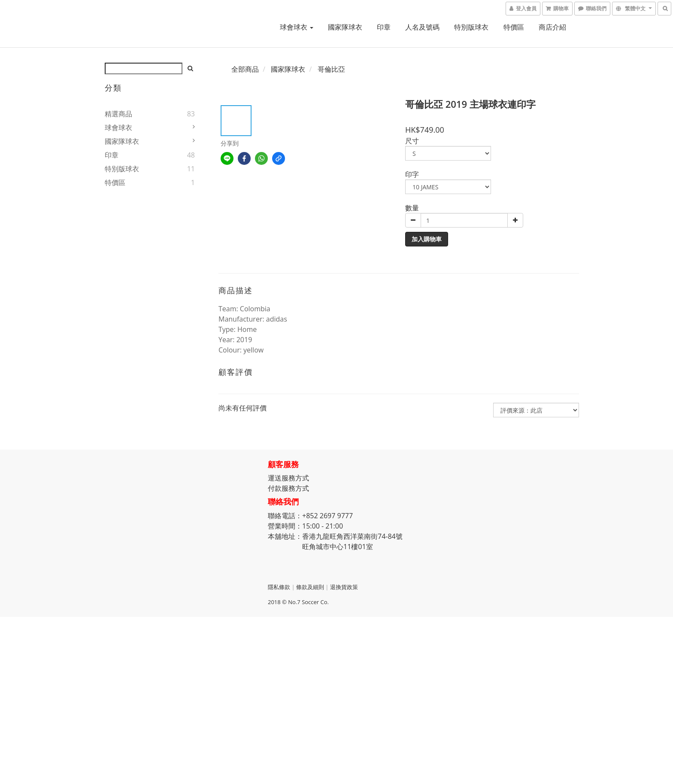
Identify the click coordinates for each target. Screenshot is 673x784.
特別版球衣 (471, 27)
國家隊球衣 (345, 27)
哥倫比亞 (331, 69)
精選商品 (118, 114)
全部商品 (245, 69)
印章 (384, 27)
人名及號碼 (422, 27)
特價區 (514, 27)
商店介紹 (552, 27)
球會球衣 (297, 27)
